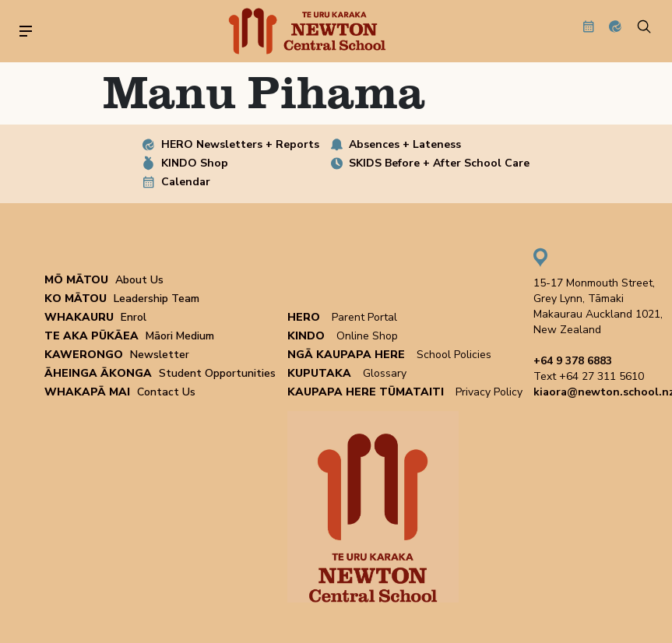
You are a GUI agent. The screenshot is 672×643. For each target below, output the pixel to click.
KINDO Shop (195, 163)
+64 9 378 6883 (573, 361)
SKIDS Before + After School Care (439, 163)
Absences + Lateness (405, 144)
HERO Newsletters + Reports (240, 144)
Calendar (186, 182)
